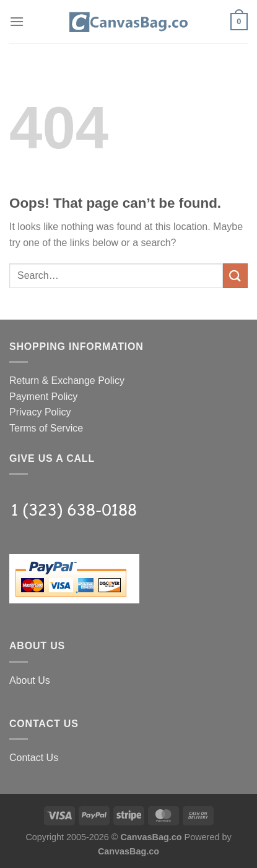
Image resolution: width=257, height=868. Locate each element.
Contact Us (34, 758)
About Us (30, 680)
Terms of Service (46, 428)
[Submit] (235, 275)
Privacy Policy (40, 412)
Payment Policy (43, 397)
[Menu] (17, 21)
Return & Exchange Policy (67, 381)
